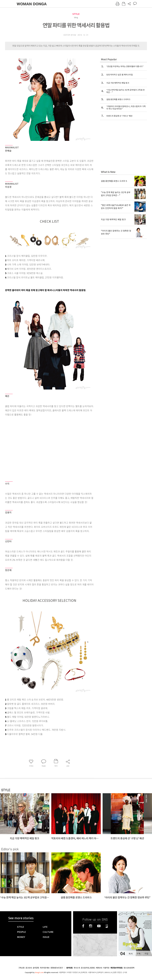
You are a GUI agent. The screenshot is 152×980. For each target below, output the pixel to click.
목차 (131, 954)
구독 (138, 954)
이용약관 (106, 968)
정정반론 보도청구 (57, 968)
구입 (146, 954)
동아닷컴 (69, 968)
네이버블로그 (107, 926)
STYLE (76, 14)
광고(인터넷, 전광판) (88, 968)
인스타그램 (91, 926)
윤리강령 (36, 968)
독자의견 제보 (45, 968)
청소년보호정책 (129, 968)
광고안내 (29, 968)
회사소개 (77, 968)
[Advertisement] (27, 448)
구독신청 (21, 968)
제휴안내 (99, 968)
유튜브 (99, 926)
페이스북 (83, 926)
